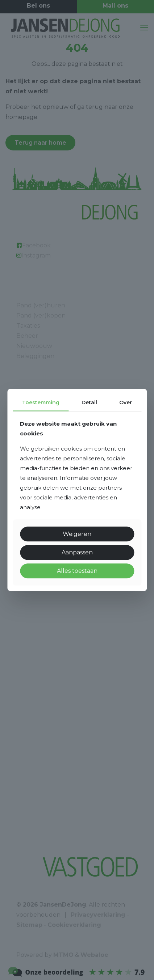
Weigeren (77, 534)
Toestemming (41, 402)
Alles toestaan (77, 571)
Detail (89, 402)
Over (126, 402)
